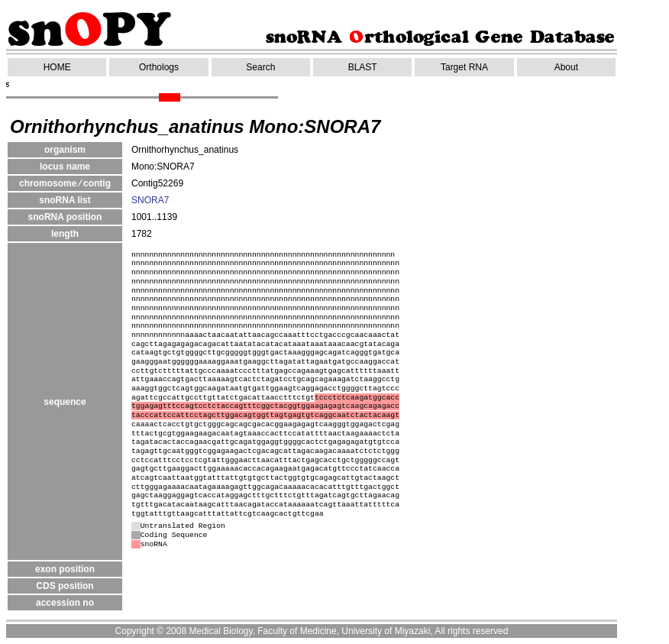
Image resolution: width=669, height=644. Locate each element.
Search (260, 67)
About (566, 67)
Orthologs (159, 67)
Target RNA (464, 67)
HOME (57, 67)
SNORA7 (150, 200)
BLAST (363, 67)
